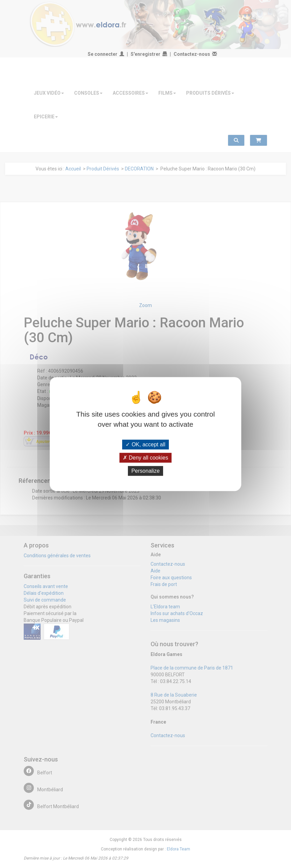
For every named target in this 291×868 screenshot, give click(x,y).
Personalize (145, 471)
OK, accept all (145, 444)
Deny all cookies (145, 458)
